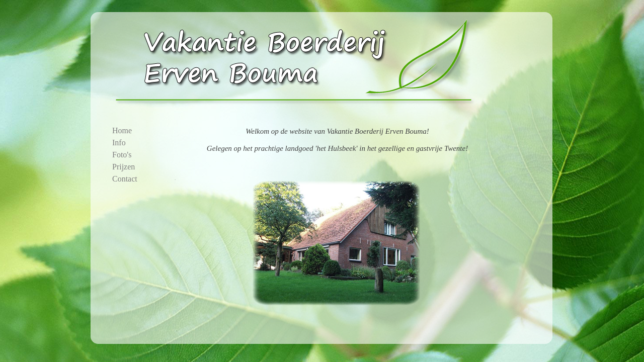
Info (119, 143)
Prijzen (124, 167)
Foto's (122, 155)
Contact (125, 179)
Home (122, 130)
